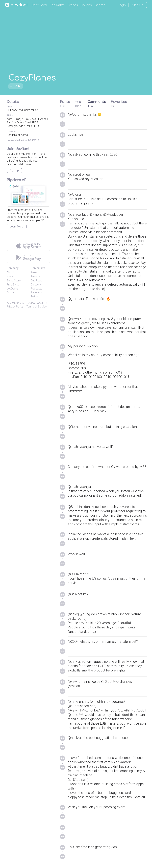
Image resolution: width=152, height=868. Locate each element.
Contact (11, 292)
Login (122, 5)
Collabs (86, 5)
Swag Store (14, 281)
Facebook (37, 292)
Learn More (17, 227)
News (10, 276)
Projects (36, 276)
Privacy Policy (15, 307)
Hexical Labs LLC (37, 303)
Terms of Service (37, 307)
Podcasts (36, 289)
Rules (34, 272)
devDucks (12, 289)
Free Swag (13, 285)
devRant (12, 303)
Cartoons (36, 285)
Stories (73, 5)
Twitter (35, 296)
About (10, 272)
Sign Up (138, 5)
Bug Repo (36, 281)
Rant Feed (39, 5)
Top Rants (57, 5)
